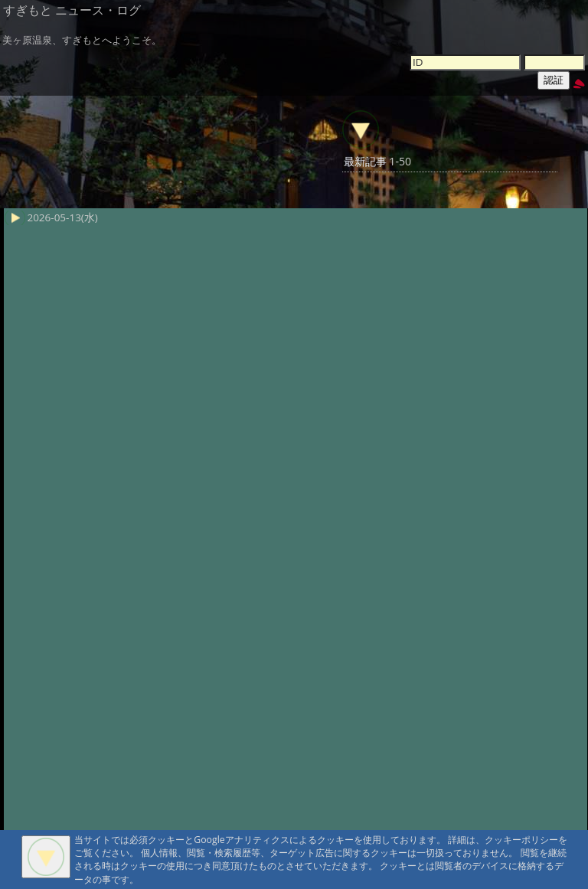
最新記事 (365, 161)
